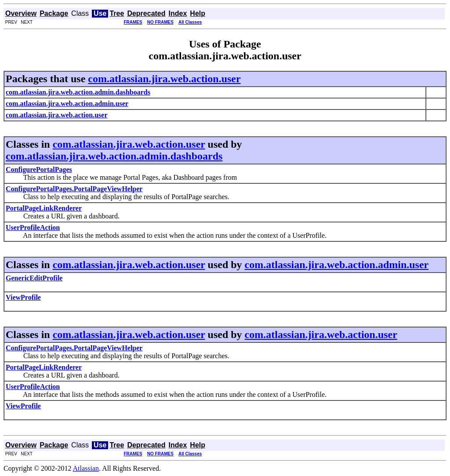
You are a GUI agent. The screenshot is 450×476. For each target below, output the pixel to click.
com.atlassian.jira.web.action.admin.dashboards (114, 156)
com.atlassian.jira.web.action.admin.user (337, 265)
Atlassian (86, 468)
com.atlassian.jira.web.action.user (164, 79)
